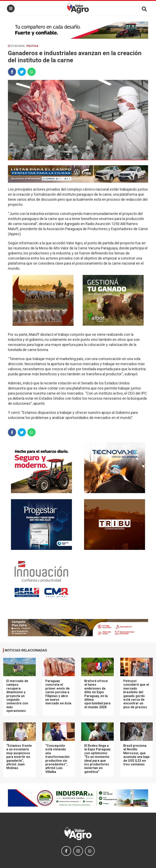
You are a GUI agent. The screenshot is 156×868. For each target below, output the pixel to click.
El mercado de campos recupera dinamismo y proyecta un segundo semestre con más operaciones (17, 696)
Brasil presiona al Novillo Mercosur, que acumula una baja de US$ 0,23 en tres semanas (136, 755)
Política (32, 46)
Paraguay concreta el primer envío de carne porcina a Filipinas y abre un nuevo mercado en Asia (58, 692)
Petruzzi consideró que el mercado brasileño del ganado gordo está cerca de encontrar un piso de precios (136, 694)
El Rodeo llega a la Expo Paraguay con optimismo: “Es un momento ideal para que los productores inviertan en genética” (97, 759)
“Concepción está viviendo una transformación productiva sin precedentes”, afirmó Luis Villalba (57, 759)
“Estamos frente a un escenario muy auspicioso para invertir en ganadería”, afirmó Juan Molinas (19, 757)
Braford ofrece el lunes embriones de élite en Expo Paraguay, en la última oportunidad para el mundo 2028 (97, 694)
